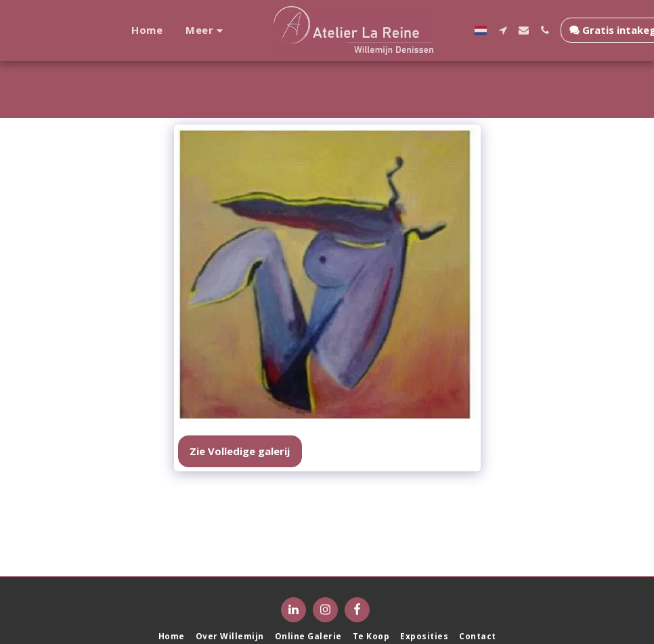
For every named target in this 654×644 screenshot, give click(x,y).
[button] (533, 30)
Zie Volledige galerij (240, 451)
